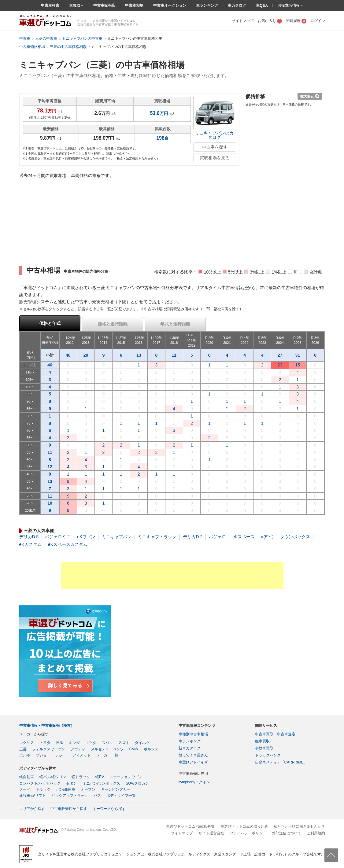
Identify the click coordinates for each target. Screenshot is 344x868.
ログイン (318, 21)
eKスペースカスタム (68, 544)
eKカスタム (30, 544)
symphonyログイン (194, 782)
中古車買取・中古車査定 (275, 734)
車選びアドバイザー (195, 762)
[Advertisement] (172, 576)
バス (97, 796)
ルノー (61, 755)
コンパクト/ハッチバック (40, 783)
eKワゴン (86, 537)
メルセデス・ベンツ (107, 749)
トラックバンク (268, 755)
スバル (107, 743)
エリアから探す (32, 809)
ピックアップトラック (70, 796)
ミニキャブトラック (157, 537)
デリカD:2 (193, 537)
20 (86, 355)
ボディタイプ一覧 (121, 796)
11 (174, 355)
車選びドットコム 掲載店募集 (190, 826)
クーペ (25, 789)
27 (280, 355)
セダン (72, 783)
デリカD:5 (29, 537)
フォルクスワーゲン (49, 749)
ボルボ (25, 755)
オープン (88, 789)
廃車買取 (262, 741)
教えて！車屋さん (193, 755)
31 (298, 355)
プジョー (43, 755)
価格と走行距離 (113, 324)
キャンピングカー (116, 789)
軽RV (100, 777)
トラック (43, 789)
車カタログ (237, 6)
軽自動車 (27, 777)
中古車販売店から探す (69, 809)
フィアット (82, 755)
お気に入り (270, 21)
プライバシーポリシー (248, 833)
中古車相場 (134, 6)
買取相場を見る (215, 158)
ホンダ (74, 743)
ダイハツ (142, 743)
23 (280, 365)
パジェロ (217, 537)
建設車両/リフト (33, 796)
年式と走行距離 (175, 324)
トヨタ (45, 743)
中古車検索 (50, 6)
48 (68, 355)
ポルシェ (151, 749)
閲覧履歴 (296, 21)
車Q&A (262, 6)
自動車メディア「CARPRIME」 (281, 762)
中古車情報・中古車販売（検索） (47, 726)
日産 (60, 743)
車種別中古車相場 (193, 734)
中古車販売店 (104, 6)
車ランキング (207, 6)
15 (298, 365)
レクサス (27, 743)
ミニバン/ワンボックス (101, 783)
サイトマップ (243, 21)
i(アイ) (267, 537)
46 (50, 365)
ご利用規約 (316, 833)
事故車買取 (264, 748)
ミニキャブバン (117, 537)
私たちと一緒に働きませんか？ (299, 826)
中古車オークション (170, 6)
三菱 (23, 749)
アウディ (78, 749)
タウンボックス (295, 537)
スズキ (124, 743)
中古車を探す (215, 147)
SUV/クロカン (137, 783)
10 (50, 503)
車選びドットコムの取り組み (244, 826)
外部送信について (287, 833)
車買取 (75, 6)
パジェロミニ (58, 537)
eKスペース (244, 537)
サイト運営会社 (211, 833)
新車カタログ (190, 748)
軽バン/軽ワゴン (53, 777)
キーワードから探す (109, 809)
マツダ (91, 743)
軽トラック (81, 777)
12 (50, 467)
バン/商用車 (66, 789)
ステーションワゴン (126, 777)
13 (139, 355)
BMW (134, 749)
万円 (159, 113)
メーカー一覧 (107, 755)
